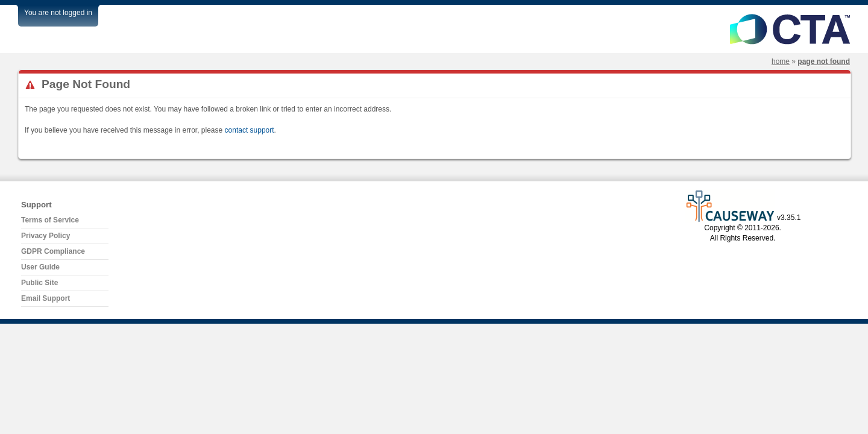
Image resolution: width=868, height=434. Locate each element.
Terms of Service (50, 220)
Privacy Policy (46, 236)
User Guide (40, 267)
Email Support (46, 298)
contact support (250, 130)
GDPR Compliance (53, 251)
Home (781, 61)
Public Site (39, 283)
